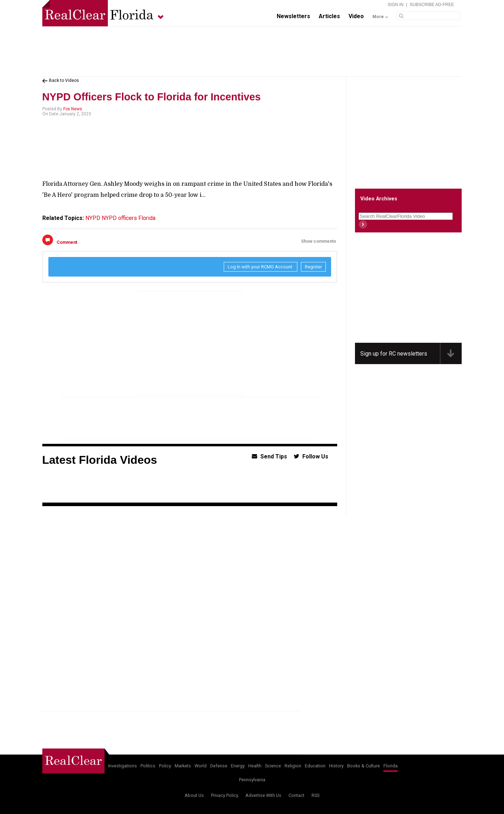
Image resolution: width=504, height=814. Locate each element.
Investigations (123, 766)
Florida (147, 218)
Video (356, 16)
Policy (165, 766)
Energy (238, 766)
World (201, 766)
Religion (293, 766)
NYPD (93, 218)
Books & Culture (364, 766)
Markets (183, 766)
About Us (194, 795)
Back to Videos (64, 80)
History (336, 766)
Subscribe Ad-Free (432, 5)
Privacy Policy (225, 795)
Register (313, 267)
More (378, 17)
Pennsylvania (252, 780)
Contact (296, 795)
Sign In (396, 5)
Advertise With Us (263, 795)
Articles (329, 16)
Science (273, 766)
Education (315, 766)
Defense (219, 766)
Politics (148, 766)
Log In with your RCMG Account (261, 267)
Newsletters (293, 16)
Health (255, 766)
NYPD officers (119, 218)
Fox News (73, 109)
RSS (315, 795)
